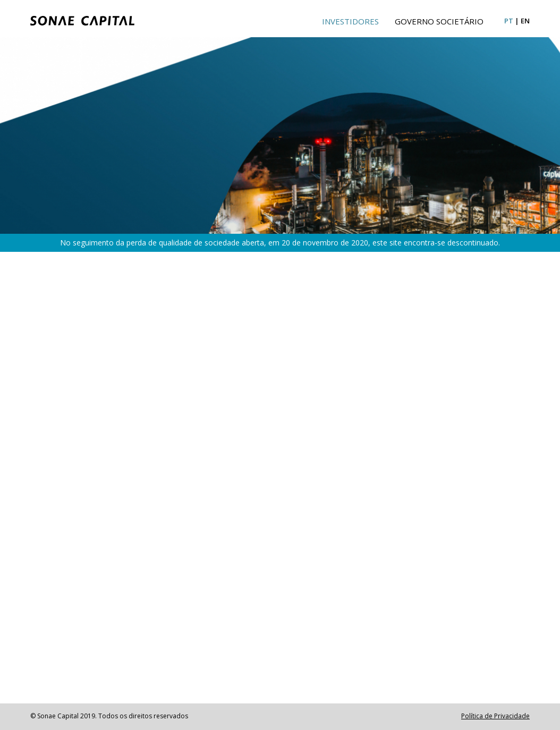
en (525, 21)
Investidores (350, 21)
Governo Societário (439, 21)
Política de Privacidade (495, 716)
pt (509, 21)
